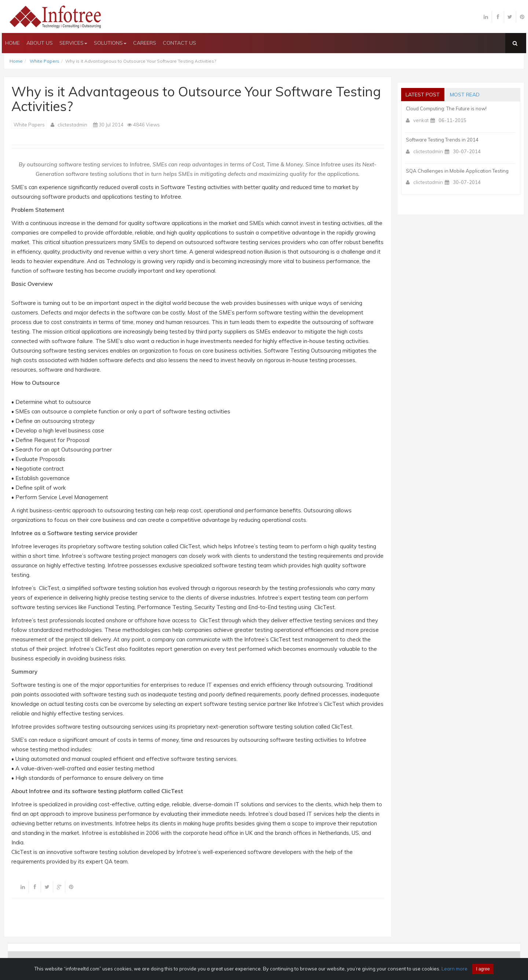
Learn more (454, 969)
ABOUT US (40, 43)
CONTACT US (179, 43)
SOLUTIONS (110, 43)
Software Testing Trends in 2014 (442, 140)
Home (16, 61)
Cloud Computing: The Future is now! (446, 108)
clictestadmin (72, 125)
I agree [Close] (483, 969)
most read (467, 95)
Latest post (424, 95)
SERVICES (73, 43)
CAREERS (145, 43)
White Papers (45, 61)
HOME (12, 43)
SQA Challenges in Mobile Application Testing (457, 171)
